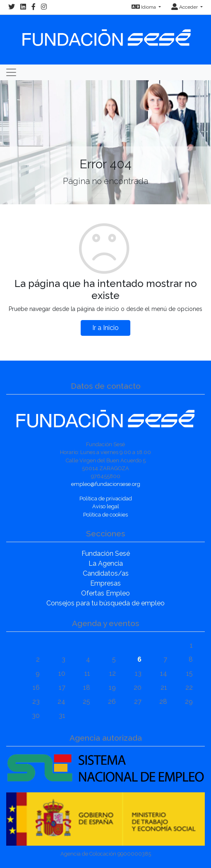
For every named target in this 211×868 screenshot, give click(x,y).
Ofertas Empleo (105, 593)
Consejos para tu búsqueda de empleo (105, 603)
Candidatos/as (106, 573)
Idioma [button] (144, 7)
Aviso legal (106, 506)
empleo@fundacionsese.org (106, 484)
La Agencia (106, 563)
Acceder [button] (185, 7)
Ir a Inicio (105, 328)
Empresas (105, 583)
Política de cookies (105, 515)
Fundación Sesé (106, 554)
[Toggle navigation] (11, 72)
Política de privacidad (106, 499)
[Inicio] (105, 34)
